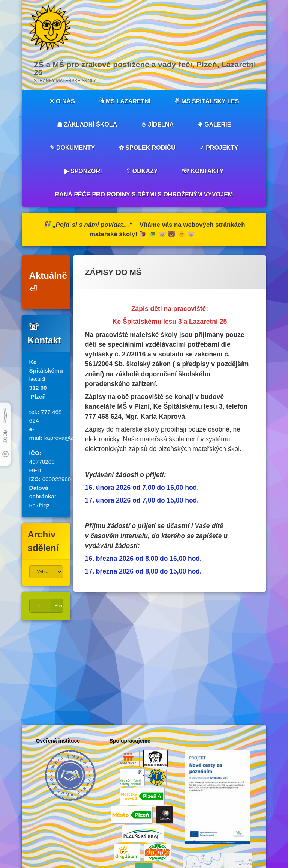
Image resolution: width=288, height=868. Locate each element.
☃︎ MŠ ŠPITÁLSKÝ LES (207, 101)
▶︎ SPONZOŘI (83, 171)
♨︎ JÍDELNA (157, 125)
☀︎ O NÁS (62, 101)
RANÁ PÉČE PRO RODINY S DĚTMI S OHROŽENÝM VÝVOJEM (144, 194)
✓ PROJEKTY (219, 148)
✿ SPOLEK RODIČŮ (147, 148)
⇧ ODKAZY (142, 171)
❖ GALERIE (214, 125)
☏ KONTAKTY (202, 171)
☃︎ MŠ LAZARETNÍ (125, 101)
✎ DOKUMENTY (73, 148)
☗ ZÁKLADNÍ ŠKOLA (87, 125)
